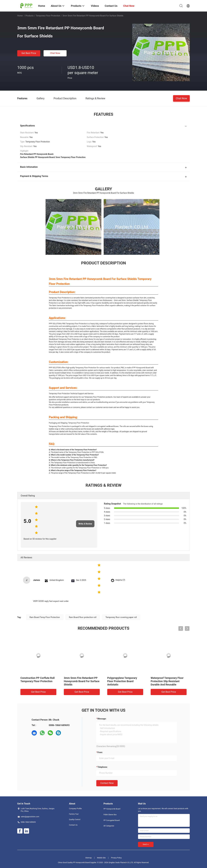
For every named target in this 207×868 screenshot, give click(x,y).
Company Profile (75, 809)
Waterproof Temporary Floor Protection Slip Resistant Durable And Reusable (167, 681)
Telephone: (102, 767)
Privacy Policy (116, 858)
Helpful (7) (120, 580)
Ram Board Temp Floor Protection (45, 617)
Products (29, 16)
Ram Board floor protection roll (83, 617)
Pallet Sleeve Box (110, 815)
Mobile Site (101, 858)
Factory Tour (74, 814)
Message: (102, 719)
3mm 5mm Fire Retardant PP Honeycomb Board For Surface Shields (82, 681)
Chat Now (55, 53)
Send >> (146, 844)
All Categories (109, 826)
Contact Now (107, 783)
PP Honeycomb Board (112, 809)
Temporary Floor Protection (48, 16)
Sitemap (89, 858)
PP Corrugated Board (112, 820)
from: (100, 752)
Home (20, 16)
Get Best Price (29, 53)
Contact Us (73, 825)
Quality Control (75, 820)
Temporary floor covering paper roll (121, 617)
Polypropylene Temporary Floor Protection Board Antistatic (122, 681)
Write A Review (85, 524)
